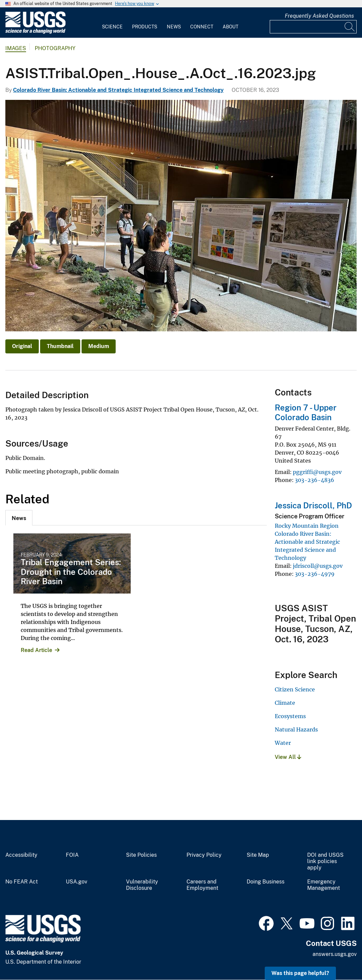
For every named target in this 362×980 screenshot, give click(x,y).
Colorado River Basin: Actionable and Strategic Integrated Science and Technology (118, 90)
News (174, 27)
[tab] (19, 518)
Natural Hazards (296, 729)
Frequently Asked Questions (319, 16)
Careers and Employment (202, 885)
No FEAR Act (22, 882)
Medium (99, 346)
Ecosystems (290, 716)
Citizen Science (295, 689)
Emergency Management (324, 885)
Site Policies (141, 855)
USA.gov (77, 882)
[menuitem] (112, 23)
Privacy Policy (204, 855)
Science (112, 27)
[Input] (313, 27)
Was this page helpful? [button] (300, 973)
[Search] (350, 27)
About (230, 27)
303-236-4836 (315, 480)
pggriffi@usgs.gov (317, 472)
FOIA (72, 855)
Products (145, 27)
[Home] (35, 32)
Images (16, 48)
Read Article (36, 650)
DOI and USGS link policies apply (325, 861)
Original (22, 346)
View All (288, 757)
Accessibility (21, 855)
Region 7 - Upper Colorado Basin (306, 412)
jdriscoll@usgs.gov (318, 566)
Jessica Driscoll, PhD (313, 505)
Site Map (258, 855)
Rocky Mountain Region (307, 526)
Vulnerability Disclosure (142, 885)
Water (283, 743)
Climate (285, 703)
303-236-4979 (315, 574)
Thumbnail (60, 346)
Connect (202, 27)
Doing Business (266, 882)
